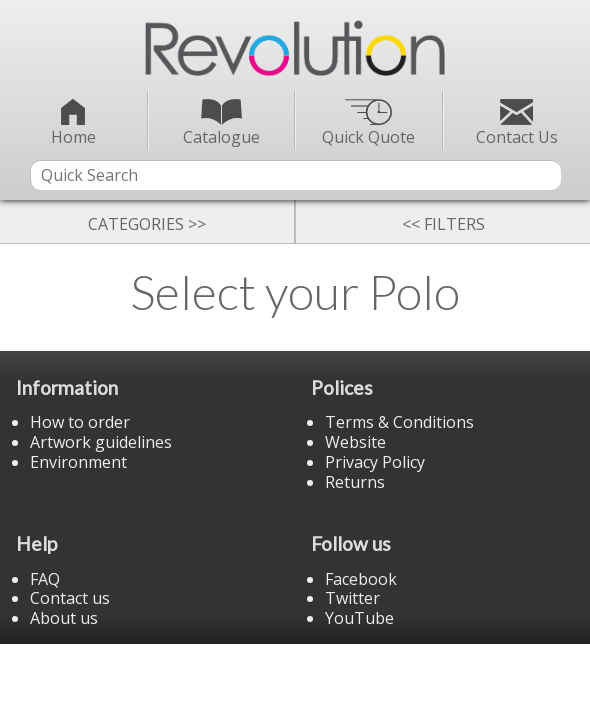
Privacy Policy (375, 462)
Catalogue (221, 123)
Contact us (70, 598)
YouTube (359, 618)
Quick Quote (368, 123)
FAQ (45, 579)
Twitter (352, 598)
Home (73, 123)
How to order (80, 422)
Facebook (361, 579)
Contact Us (517, 123)
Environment (78, 462)
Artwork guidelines (101, 442)
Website (355, 442)
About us (64, 618)
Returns (355, 482)
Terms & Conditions (399, 422)
